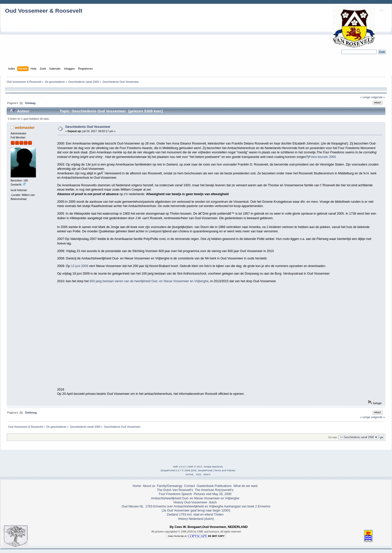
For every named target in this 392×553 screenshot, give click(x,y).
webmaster (25, 127)
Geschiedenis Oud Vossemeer (88, 127)
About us (149, 486)
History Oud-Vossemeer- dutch (195, 502)
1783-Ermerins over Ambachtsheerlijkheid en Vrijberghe (184, 506)
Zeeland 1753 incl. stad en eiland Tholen (195, 515)
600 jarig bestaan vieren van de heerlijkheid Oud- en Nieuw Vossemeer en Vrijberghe (149, 281)
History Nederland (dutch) (196, 519)
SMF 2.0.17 (179, 467)
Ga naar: (333, 437)
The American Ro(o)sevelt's (214, 490)
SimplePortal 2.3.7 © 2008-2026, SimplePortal (186, 470)
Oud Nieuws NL (132, 506)
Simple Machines (213, 467)
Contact (189, 486)
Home (137, 486)
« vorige (365, 97)
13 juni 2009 (80, 266)
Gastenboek (205, 486)
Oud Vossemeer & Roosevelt (44, 11)
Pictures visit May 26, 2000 (212, 494)
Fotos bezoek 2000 (322, 157)
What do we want (245, 486)
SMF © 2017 (195, 467)
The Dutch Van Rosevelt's (175, 490)
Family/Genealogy (170, 486)
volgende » (378, 97)
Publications (223, 486)
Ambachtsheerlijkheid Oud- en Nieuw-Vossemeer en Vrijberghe (195, 498)
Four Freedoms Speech (176, 494)
